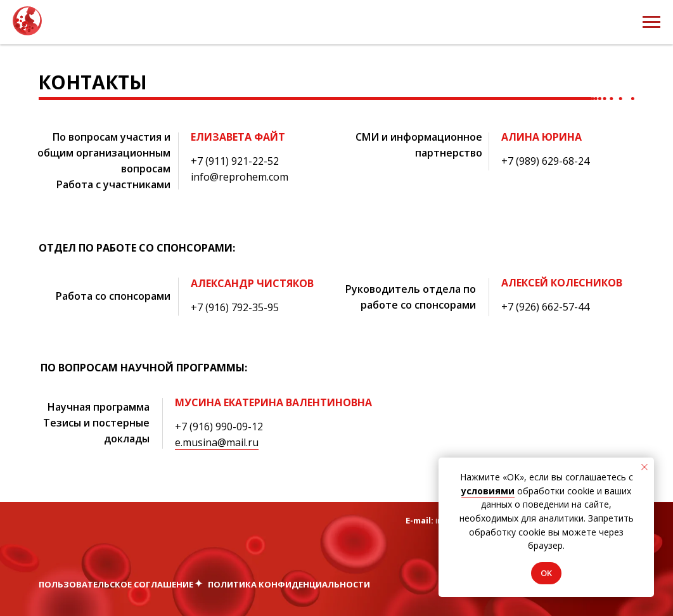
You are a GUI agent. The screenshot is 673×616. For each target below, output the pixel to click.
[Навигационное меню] (651, 22)
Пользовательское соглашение (116, 584)
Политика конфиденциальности (289, 584)
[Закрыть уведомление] (644, 467)
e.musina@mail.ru (217, 442)
